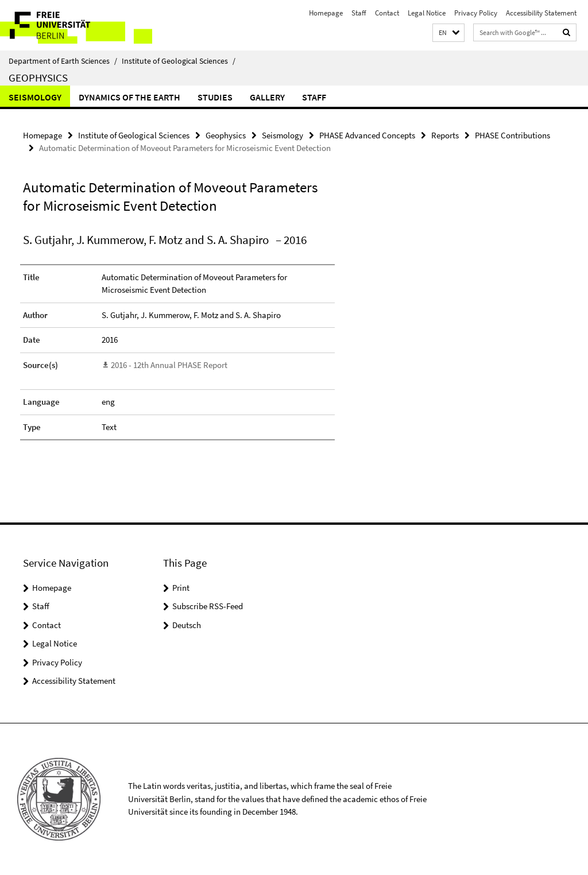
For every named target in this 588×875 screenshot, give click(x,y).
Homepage (326, 13)
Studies (215, 97)
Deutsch (187, 625)
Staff (359, 13)
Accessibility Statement (541, 13)
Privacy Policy (476, 13)
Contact (387, 13)
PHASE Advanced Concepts (367, 135)
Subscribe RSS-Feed (208, 606)
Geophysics (38, 78)
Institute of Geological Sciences (179, 61)
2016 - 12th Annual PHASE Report (169, 365)
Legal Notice (427, 13)
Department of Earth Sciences (63, 61)
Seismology (35, 97)
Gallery (267, 97)
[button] (448, 33)
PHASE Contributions (512, 135)
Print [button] (181, 588)
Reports (445, 135)
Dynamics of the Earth (129, 97)
